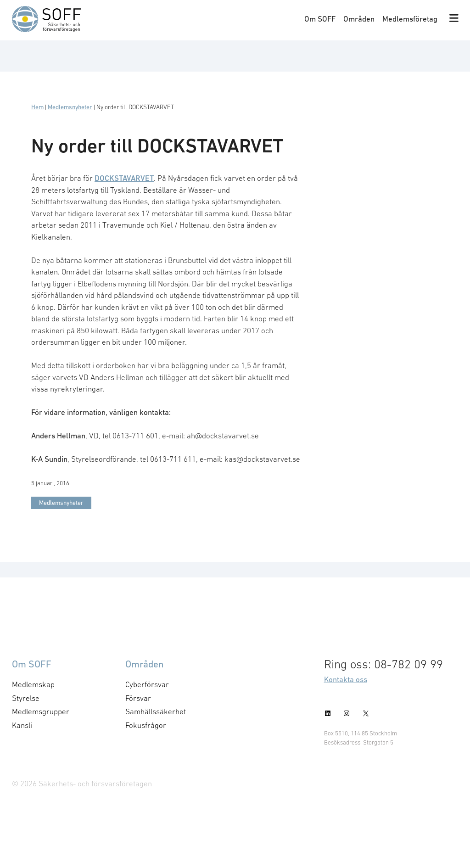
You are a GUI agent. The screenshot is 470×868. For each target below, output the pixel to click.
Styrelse (26, 698)
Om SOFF (320, 19)
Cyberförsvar (147, 684)
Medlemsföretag (410, 19)
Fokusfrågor (146, 725)
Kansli (22, 725)
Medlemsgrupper (41, 711)
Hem (37, 107)
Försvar (138, 698)
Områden (359, 19)
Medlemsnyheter (70, 107)
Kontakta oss (346, 679)
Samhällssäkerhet (156, 711)
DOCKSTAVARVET (124, 178)
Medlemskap (33, 684)
